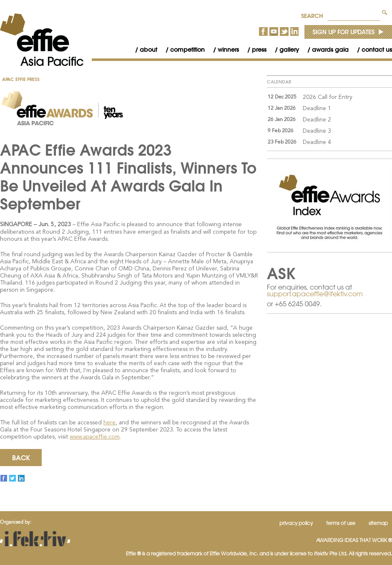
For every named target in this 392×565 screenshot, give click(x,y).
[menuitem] (142, 50)
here (109, 423)
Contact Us (377, 50)
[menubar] (259, 50)
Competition (187, 50)
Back (21, 458)
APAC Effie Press (21, 79)
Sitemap (378, 523)
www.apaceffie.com (95, 437)
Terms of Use (341, 523)
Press (259, 50)
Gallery (289, 50)
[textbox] (354, 15)
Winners (228, 50)
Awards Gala (330, 50)
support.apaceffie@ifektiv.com (315, 294)
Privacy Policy (296, 523)
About (148, 50)
